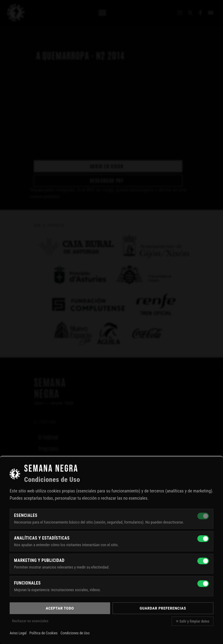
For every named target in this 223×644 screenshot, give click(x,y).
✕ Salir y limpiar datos (193, 621)
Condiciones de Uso (75, 633)
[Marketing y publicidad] (203, 561)
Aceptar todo (60, 608)
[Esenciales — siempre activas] (203, 516)
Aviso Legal (18, 633)
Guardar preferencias (163, 608)
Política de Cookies (44, 633)
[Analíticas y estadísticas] (203, 539)
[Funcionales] (203, 584)
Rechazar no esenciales (30, 621)
